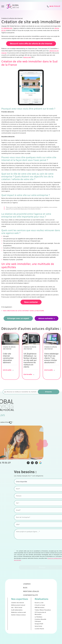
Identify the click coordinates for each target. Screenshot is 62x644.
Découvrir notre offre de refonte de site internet (31, 43)
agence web (27, 57)
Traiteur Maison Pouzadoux (39, 608)
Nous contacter (31, 302)
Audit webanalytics (22, 608)
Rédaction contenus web (23, 610)
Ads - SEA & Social (22, 607)
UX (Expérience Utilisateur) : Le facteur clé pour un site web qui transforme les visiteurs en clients (30, 360)
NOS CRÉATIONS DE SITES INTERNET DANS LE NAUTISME (24, 310)
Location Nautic (36, 620)
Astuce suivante (46, 318)
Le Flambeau (36, 613)
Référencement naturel (23, 605)
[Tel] (54, 6)
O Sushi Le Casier (37, 605)
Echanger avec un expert (18, 318)
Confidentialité (31, 599)
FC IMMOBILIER (7, 28)
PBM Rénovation (37, 607)
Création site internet (22, 604)
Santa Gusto (36, 619)
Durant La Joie (36, 604)
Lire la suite (8, 370)
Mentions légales (31, 596)
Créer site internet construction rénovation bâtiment (8, 358)
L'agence (28, 592)
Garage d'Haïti (36, 617)
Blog (27, 594)
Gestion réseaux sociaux (23, 611)
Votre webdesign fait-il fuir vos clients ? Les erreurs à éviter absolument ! (51, 358)
